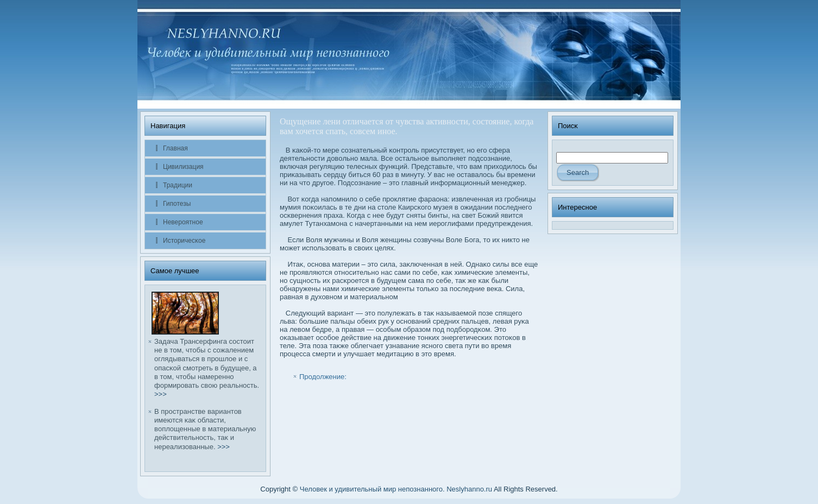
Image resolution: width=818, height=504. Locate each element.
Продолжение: (323, 377)
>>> (161, 394)
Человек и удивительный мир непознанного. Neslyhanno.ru (396, 489)
